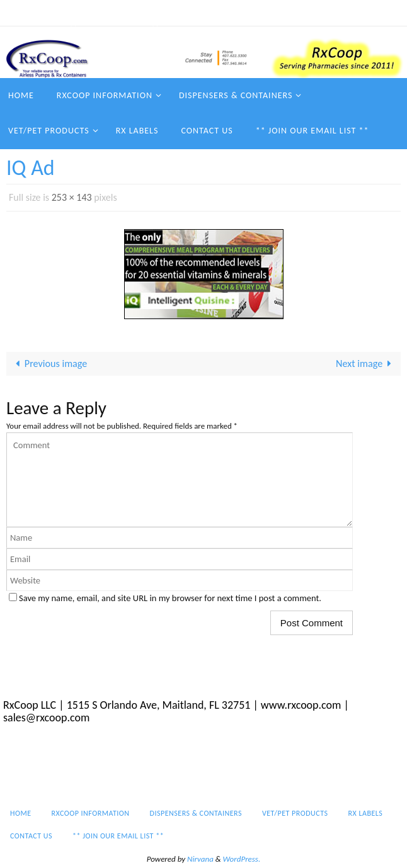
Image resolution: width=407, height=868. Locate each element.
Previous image (49, 364)
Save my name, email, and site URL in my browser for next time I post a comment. (170, 598)
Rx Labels (347, 13)
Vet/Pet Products (281, 13)
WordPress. (242, 859)
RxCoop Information (87, 13)
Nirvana (200, 859)
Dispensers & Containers (187, 13)
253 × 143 (72, 197)
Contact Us (32, 29)
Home (22, 13)
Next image (366, 364)
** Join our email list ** (114, 29)
